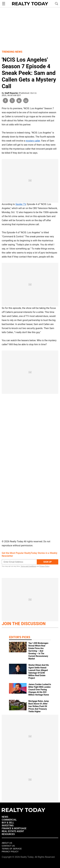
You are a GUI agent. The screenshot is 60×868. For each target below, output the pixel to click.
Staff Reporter (12, 93)
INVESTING (8, 826)
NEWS (5, 817)
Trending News (12, 52)
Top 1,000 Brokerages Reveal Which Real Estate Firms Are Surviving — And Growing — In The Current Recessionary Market (38, 651)
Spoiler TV (21, 204)
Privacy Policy (44, 566)
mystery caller (33, 141)
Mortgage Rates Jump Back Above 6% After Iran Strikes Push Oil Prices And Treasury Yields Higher (38, 706)
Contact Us (8, 846)
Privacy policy (10, 852)
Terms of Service (12, 849)
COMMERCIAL (9, 820)
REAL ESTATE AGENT (13, 831)
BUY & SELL (8, 823)
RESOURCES (8, 834)
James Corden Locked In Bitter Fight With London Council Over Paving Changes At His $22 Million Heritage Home (40, 690)
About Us (7, 843)
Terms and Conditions (28, 566)
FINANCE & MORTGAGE (14, 828)
